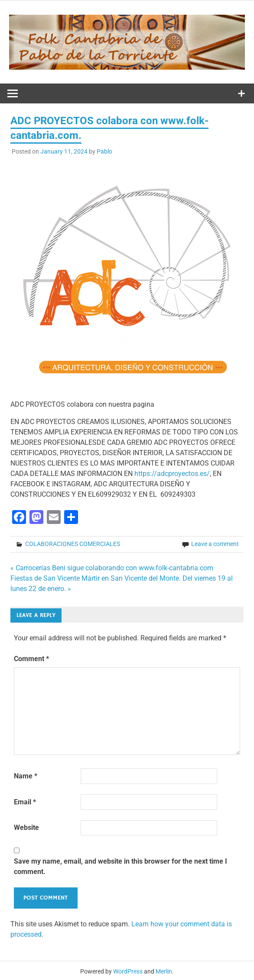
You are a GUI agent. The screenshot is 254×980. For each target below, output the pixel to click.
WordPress (128, 971)
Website (26, 827)
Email (25, 802)
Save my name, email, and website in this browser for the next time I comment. (120, 866)
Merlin (164, 971)
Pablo (104, 151)
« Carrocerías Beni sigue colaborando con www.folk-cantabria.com (112, 568)
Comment (31, 659)
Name (26, 776)
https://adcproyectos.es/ (172, 474)
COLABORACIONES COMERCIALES (73, 544)
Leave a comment (215, 544)
